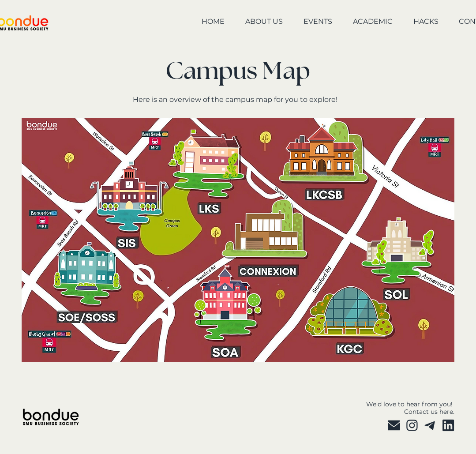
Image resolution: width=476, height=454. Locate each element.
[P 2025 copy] (448, 425)
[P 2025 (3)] (412, 425)
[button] (258, 22)
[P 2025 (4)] (430, 425)
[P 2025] (394, 425)
